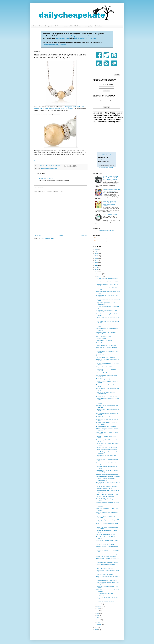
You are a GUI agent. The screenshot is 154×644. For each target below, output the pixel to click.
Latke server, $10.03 (102, 373)
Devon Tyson (43, 178)
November (99, 276)
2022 (97, 249)
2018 (97, 258)
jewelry (42, 168)
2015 (97, 265)
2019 (97, 256)
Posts (96, 238)
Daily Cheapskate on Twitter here (85, 38)
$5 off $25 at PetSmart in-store (104, 355)
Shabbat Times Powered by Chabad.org (106, 166)
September (99, 606)
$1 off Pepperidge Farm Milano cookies (106, 396)
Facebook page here (62, 38)
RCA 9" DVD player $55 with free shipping (107, 562)
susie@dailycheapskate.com (106, 231)
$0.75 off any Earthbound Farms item (106, 427)
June (98, 613)
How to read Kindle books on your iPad (106, 486)
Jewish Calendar (106, 169)
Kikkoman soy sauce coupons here (105, 601)
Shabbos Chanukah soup (103, 343)
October (99, 604)
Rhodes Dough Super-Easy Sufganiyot (106, 345)
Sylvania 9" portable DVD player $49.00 (107, 580)
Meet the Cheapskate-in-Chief (48, 26)
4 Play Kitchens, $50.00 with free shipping (107, 494)
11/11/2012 (50, 178)
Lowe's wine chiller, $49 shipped (105, 574)
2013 (97, 270)
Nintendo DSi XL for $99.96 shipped (106, 544)
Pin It (36, 161)
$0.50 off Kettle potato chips (103, 379)
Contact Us (98, 26)
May (98, 615)
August (98, 609)
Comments (98, 241)
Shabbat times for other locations (107, 167)
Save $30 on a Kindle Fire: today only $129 (107, 503)
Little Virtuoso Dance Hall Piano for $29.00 (107, 282)
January (99, 625)
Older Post (84, 236)
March (98, 620)
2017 (97, 261)
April (98, 618)
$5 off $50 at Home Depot (103, 417)
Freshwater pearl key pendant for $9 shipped (108, 476)
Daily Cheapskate (44, 166)
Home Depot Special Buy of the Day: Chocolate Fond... (106, 393)
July (98, 611)
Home (35, 26)
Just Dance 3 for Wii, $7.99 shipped (105, 535)
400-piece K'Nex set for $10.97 (104, 367)
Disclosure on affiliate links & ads (71, 26)
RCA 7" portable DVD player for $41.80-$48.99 (104, 594)
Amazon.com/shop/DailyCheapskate (55, 45)
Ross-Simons (47, 168)
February (99, 622)
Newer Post (38, 236)
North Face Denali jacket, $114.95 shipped (107, 554)
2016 (97, 263)
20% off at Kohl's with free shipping (105, 497)
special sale (54, 168)
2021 (97, 251)
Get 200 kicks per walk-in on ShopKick (106, 556)
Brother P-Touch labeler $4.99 (104, 488)
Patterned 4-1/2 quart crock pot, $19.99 (106, 447)
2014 (97, 267)
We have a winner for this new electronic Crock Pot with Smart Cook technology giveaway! (111, 178)
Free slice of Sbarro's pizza (103, 338)
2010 (97, 630)
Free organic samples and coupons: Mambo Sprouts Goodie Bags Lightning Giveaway (110, 204)
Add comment (39, 187)
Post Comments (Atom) (48, 239)
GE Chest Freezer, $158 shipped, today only (108, 474)
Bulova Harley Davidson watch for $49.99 (107, 450)
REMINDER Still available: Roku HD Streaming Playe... (106, 479)
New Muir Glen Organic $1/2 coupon (106, 357)
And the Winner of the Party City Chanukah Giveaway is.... (111, 190)
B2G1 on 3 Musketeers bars (103, 336)
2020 (97, 254)
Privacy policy (88, 26)
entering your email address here (80, 36)
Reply (41, 183)
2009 (97, 632)
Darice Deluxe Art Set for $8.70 (104, 341)
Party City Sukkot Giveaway (110, 215)
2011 (97, 627)
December (99, 274)
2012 (97, 272)
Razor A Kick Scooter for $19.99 (104, 568)
